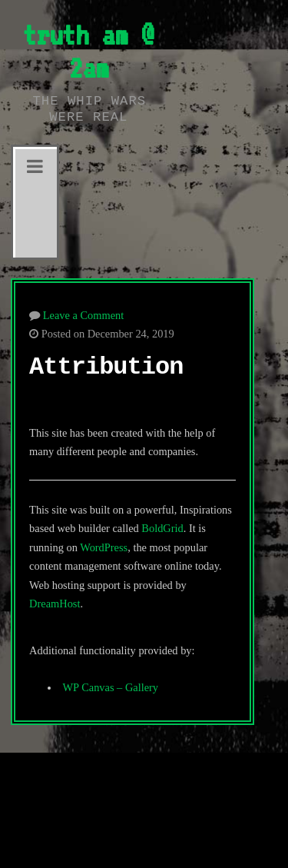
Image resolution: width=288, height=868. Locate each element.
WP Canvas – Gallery (111, 687)
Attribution (106, 367)
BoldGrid (162, 528)
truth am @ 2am (88, 51)
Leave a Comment (84, 315)
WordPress (104, 547)
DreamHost (55, 604)
